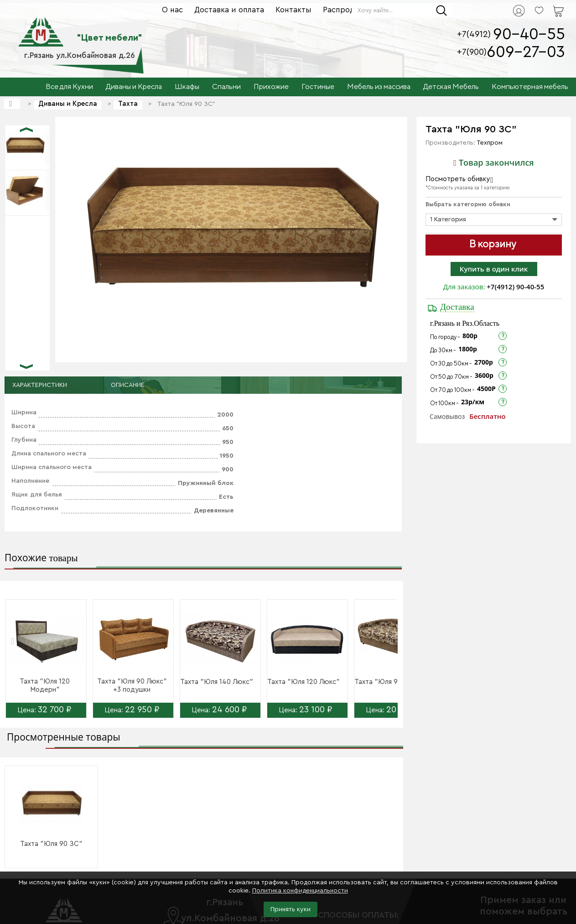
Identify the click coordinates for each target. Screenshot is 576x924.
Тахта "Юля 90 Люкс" (389, 682)
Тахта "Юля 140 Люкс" (217, 682)
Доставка (457, 307)
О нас (172, 10)
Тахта (128, 104)
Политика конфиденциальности (300, 891)
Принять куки (291, 909)
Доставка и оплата (229, 10)
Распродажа (346, 10)
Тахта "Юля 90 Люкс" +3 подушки (132, 686)
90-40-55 (529, 34)
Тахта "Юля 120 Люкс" (304, 682)
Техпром (490, 143)
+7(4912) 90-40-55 (515, 287)
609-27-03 (526, 52)
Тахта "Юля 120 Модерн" (45, 686)
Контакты (293, 10)
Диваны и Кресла (68, 104)
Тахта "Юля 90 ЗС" (51, 844)
